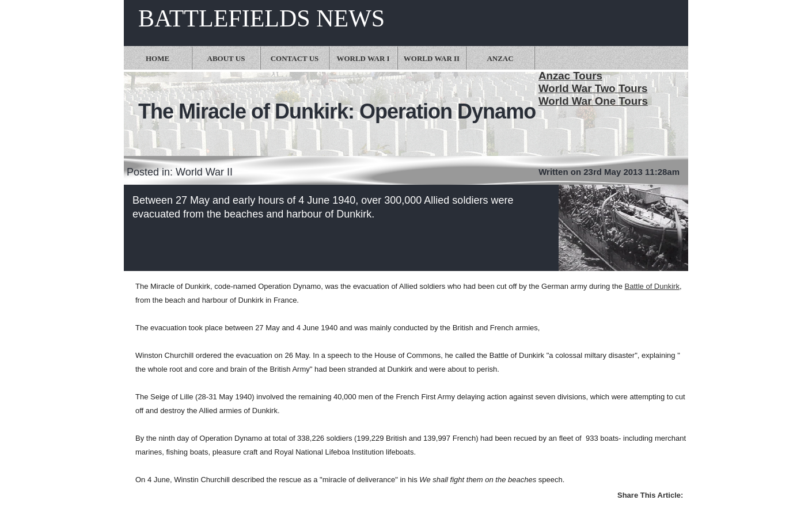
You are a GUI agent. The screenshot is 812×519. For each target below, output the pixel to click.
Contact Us (295, 58)
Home (158, 58)
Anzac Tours (570, 76)
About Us (226, 58)
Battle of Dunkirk (652, 286)
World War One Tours (593, 101)
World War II (432, 58)
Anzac (500, 58)
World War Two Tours (593, 88)
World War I (363, 58)
